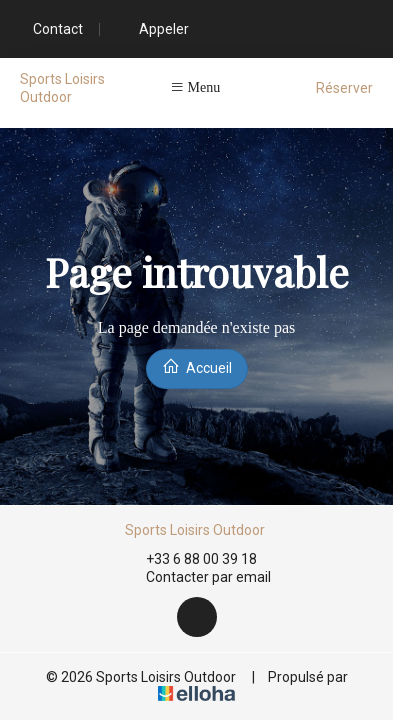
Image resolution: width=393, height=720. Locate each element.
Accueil (197, 366)
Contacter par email (197, 578)
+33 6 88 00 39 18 (190, 559)
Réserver (344, 88)
